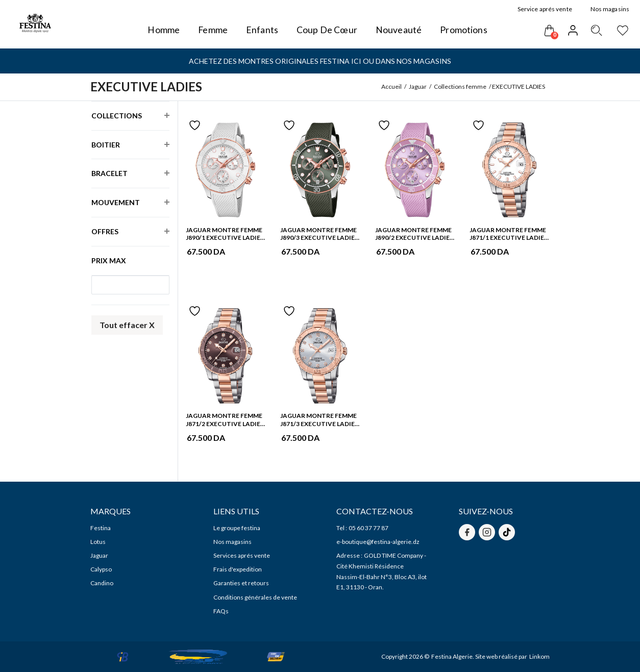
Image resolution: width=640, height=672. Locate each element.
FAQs (221, 611)
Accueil (391, 86)
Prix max (109, 260)
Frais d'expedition (238, 569)
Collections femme (460, 86)
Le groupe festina (237, 528)
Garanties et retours (241, 583)
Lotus (98, 542)
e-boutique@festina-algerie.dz (378, 542)
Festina (101, 528)
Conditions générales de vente (255, 597)
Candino (102, 583)
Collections (117, 111)
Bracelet (109, 169)
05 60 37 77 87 (368, 528)
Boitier (106, 140)
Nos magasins (232, 542)
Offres (105, 227)
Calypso (101, 569)
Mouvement (116, 198)
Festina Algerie (452, 656)
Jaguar (418, 86)
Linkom (539, 656)
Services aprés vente (242, 555)
